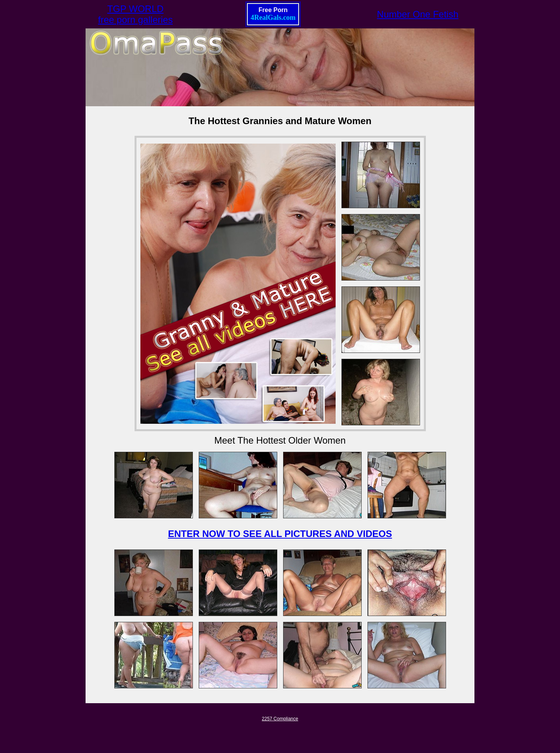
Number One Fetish (417, 14)
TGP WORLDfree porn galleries (135, 14)
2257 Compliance (280, 719)
